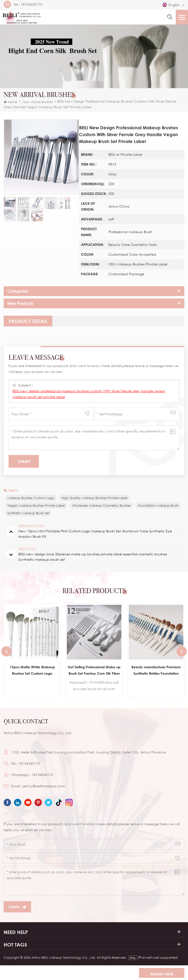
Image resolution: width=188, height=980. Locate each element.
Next (182, 651)
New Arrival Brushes (38, 102)
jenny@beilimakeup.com (44, 786)
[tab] (28, 321)
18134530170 (32, 4)
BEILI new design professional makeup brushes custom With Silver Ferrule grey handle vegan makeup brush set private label (89, 394)
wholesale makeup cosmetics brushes (101, 505)
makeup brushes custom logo (31, 498)
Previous (6, 651)
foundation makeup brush (158, 505)
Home (10, 102)
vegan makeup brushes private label (36, 505)
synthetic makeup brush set (28, 513)
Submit (17, 907)
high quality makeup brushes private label (94, 498)
